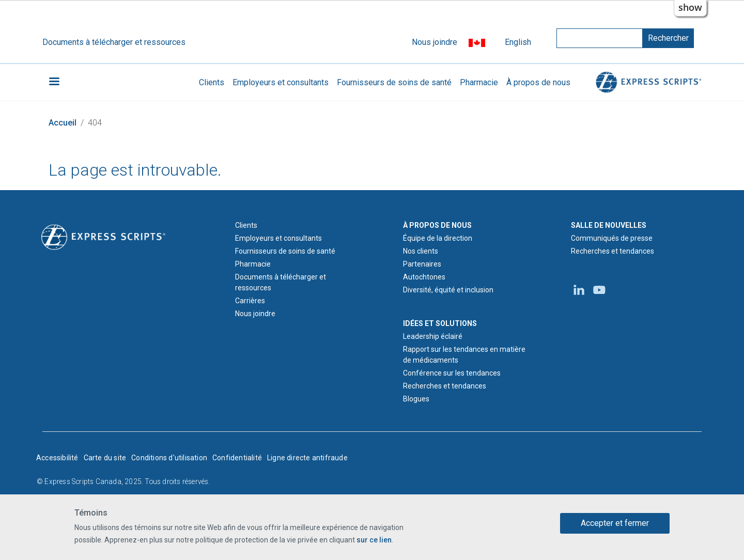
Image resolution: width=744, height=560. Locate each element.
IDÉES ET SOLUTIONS (440, 323)
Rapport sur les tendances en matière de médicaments (464, 355)
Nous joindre (435, 42)
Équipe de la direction (438, 238)
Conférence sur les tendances (452, 373)
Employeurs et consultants (281, 82)
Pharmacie (479, 82)
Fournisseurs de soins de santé (394, 82)
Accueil (63, 123)
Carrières (250, 301)
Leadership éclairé (433, 336)
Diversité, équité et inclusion (448, 290)
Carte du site (105, 458)
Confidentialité (237, 458)
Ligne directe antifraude (307, 458)
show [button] (690, 7)
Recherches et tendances (445, 386)
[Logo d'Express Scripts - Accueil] (103, 237)
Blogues (416, 399)
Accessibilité (57, 458)
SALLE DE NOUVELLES (609, 225)
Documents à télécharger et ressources (114, 42)
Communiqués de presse (612, 238)
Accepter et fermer (615, 523)
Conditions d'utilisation (169, 458)
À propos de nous (538, 82)
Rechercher (668, 38)
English (518, 42)
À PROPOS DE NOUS (437, 225)
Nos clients (421, 251)
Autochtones (424, 277)
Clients (212, 82)
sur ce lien (374, 540)
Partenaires (422, 264)
